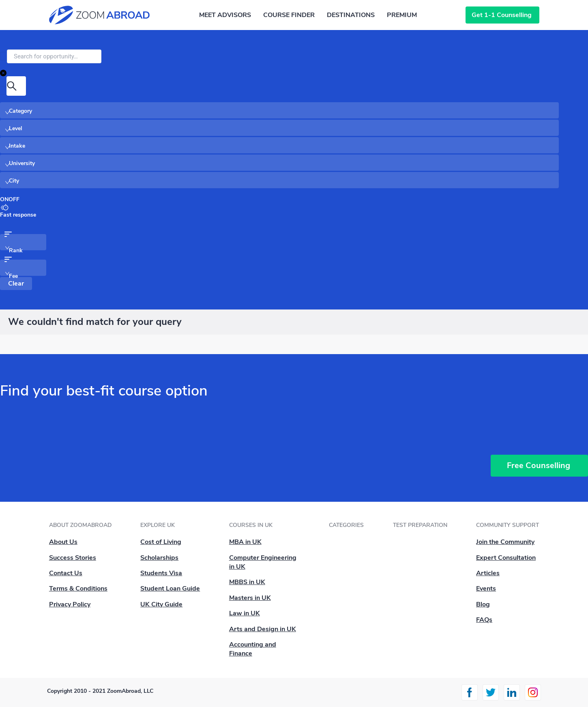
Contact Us (66, 573)
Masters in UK (250, 598)
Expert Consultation (506, 558)
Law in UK (245, 613)
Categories (346, 525)
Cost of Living (161, 542)
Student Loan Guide (170, 589)
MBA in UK (245, 542)
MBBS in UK (247, 582)
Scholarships (159, 558)
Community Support (508, 525)
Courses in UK (251, 525)
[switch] (10, 200)
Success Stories (73, 558)
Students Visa (161, 573)
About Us (63, 542)
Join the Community (505, 542)
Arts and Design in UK (263, 629)
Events (486, 589)
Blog (483, 604)
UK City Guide (161, 604)
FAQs (484, 620)
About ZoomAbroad (80, 525)
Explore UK (158, 525)
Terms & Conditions (78, 589)
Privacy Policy (70, 604)
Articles (488, 573)
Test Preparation (420, 525)
